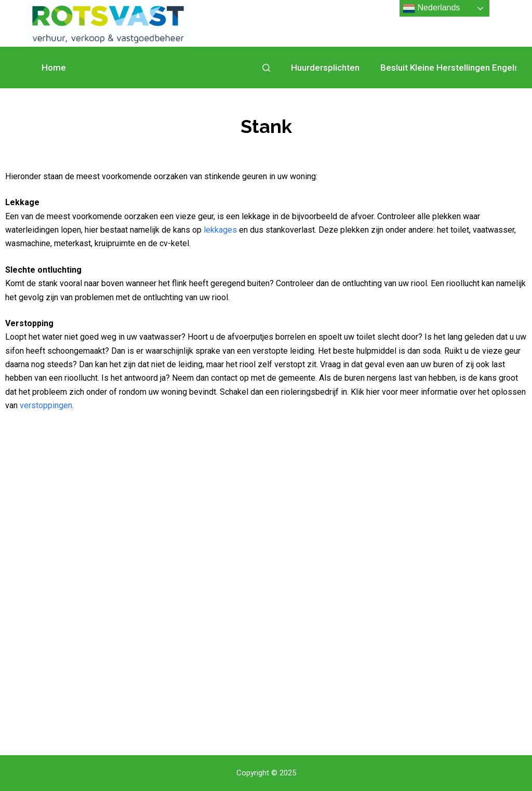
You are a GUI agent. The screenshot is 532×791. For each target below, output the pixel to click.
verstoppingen (46, 405)
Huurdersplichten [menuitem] (325, 68)
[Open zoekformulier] (266, 68)
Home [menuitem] (54, 68)
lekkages (220, 230)
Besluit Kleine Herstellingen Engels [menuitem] (450, 68)
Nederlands (431, 8)
